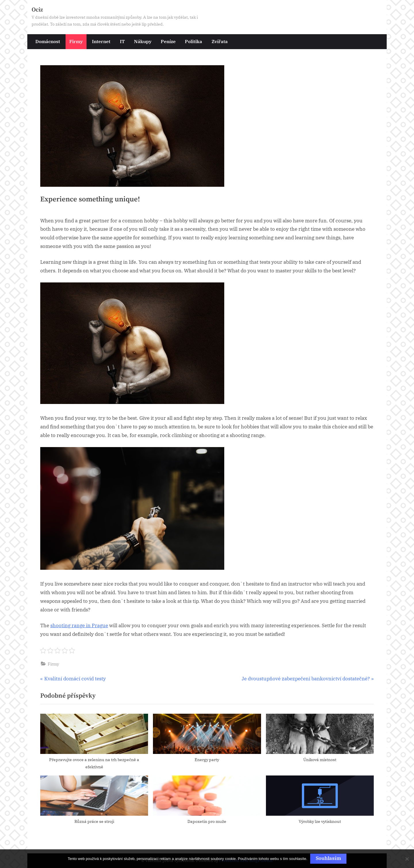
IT (122, 41)
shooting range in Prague (79, 626)
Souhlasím (328, 858)
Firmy (76, 41)
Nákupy (143, 41)
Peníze (168, 41)
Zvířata (220, 41)
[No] (407, 859)
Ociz (37, 10)
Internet (101, 41)
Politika (193, 41)
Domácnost (48, 41)
